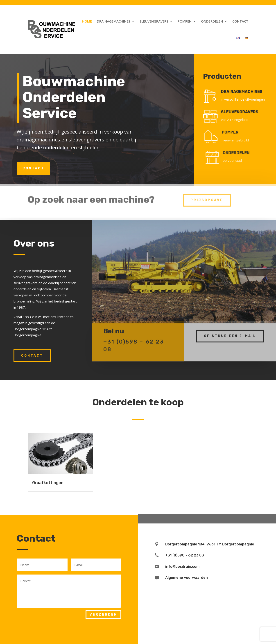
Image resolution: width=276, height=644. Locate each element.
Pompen (185, 21)
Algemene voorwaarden (187, 578)
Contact (240, 21)
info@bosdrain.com (182, 567)
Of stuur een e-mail (230, 332)
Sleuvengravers (154, 21)
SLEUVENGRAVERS (244, 112)
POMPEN (236, 132)
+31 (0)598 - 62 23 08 (185, 555)
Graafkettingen (48, 483)
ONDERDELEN (243, 153)
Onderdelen (212, 21)
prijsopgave (207, 196)
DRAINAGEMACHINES (244, 92)
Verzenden (103, 615)
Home (87, 21)
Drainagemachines (113, 21)
